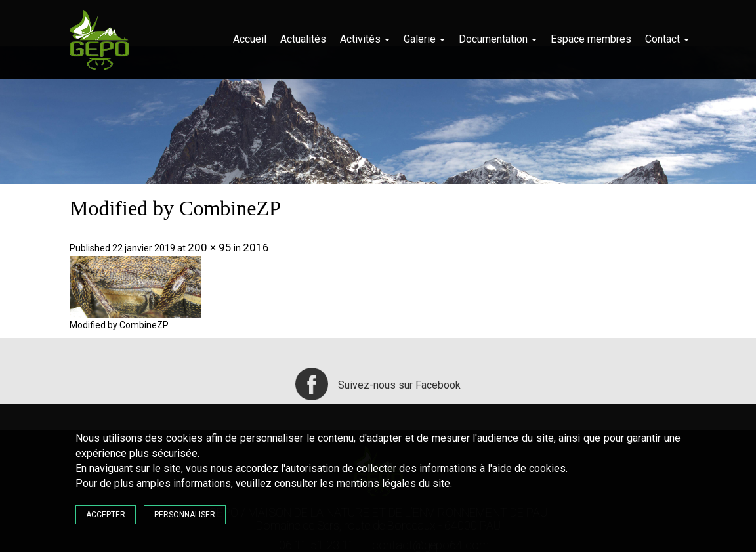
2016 (256, 247)
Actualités (303, 39)
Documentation (498, 39)
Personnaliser (185, 515)
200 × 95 (210, 247)
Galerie (424, 39)
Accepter (106, 515)
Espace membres (591, 39)
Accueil (250, 39)
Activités (365, 39)
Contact (667, 39)
